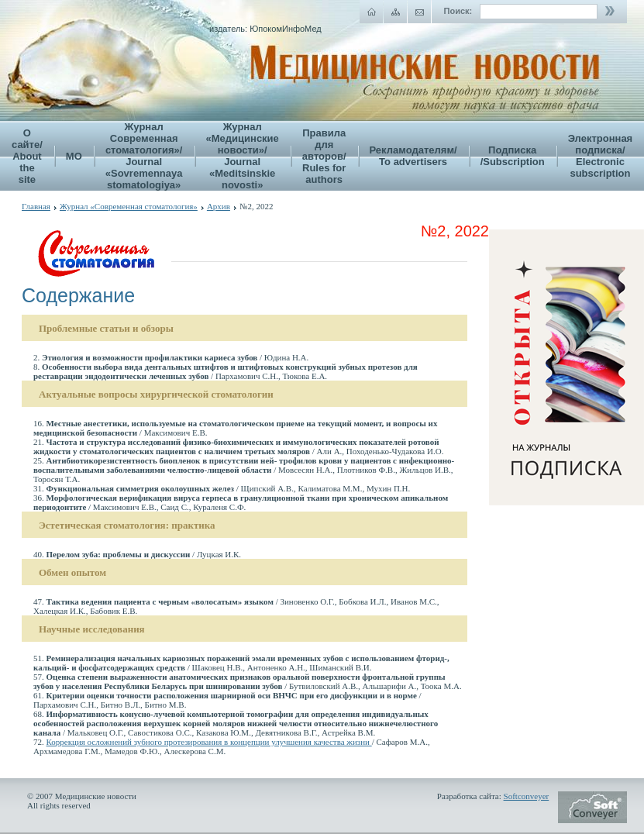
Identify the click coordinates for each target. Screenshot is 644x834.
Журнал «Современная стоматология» (129, 206)
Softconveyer (527, 796)
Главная (36, 206)
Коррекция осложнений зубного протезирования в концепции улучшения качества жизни (209, 742)
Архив (219, 206)
